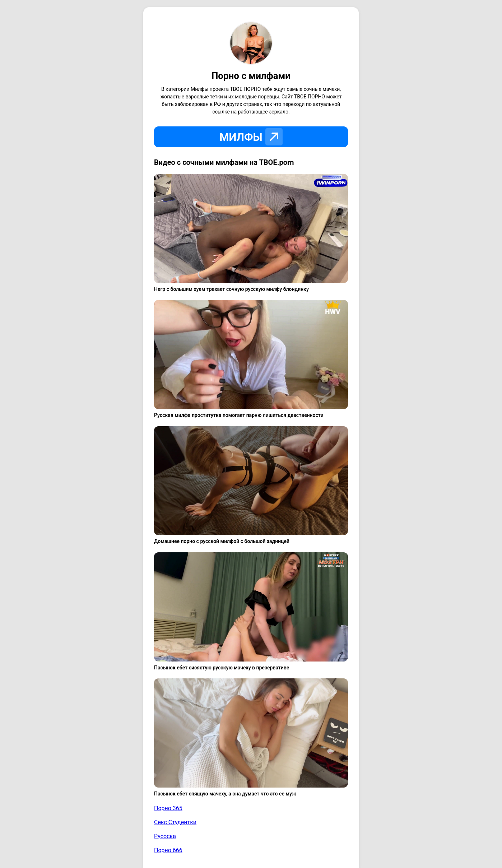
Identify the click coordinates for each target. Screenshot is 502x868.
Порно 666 (168, 850)
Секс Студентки (175, 822)
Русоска (165, 836)
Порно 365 (168, 808)
